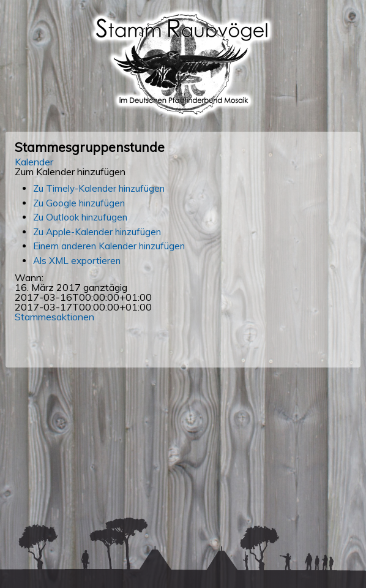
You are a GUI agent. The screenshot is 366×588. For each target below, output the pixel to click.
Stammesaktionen (54, 317)
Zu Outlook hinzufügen (80, 217)
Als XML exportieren (77, 261)
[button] (70, 171)
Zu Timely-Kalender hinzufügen (99, 188)
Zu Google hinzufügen (79, 203)
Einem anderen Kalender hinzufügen (109, 246)
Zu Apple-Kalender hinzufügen (97, 232)
